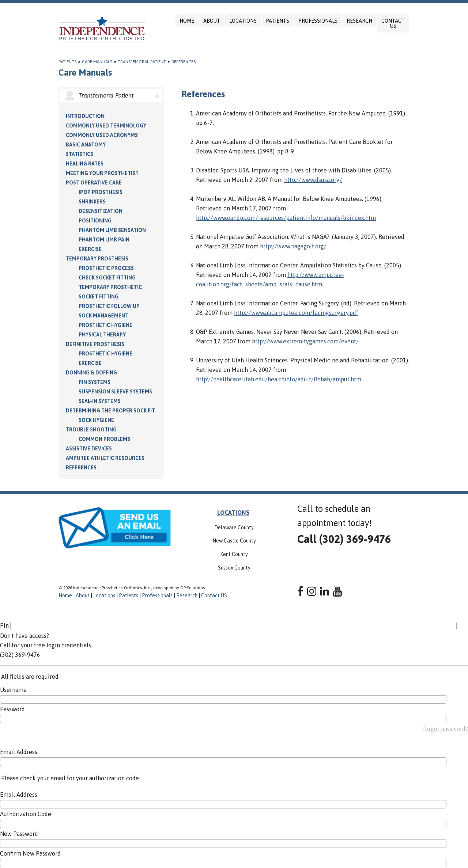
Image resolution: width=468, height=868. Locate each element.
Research (359, 21)
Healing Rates (85, 164)
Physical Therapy (102, 335)
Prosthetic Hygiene (105, 325)
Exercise (90, 249)
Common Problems (104, 439)
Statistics (80, 154)
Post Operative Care (94, 183)
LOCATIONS (233, 513)
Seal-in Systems (100, 401)
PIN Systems (95, 382)
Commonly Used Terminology (106, 126)
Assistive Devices (89, 449)
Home (187, 21)
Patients (278, 21)
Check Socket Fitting (107, 278)
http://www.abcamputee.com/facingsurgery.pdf (296, 313)
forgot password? (446, 729)
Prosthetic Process (106, 268)
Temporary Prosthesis (97, 259)
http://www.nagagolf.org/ (293, 246)
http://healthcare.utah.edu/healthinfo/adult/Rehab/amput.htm (279, 379)
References (184, 62)
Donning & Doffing (91, 373)
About (212, 21)
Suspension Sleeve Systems (115, 392)
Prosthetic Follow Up (109, 306)
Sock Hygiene (96, 420)
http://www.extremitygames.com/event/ (305, 341)
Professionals (318, 21)
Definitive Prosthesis (95, 344)
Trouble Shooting (91, 430)
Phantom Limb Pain (104, 240)
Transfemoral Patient (142, 62)
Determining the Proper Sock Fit (110, 411)
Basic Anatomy (86, 145)
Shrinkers (92, 202)
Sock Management (103, 316)
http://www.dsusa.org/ (313, 180)
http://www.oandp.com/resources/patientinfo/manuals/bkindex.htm (286, 218)
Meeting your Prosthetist (102, 173)
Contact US (393, 23)
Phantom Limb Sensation (112, 230)
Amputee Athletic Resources (105, 458)
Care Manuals (97, 62)
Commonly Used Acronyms (102, 135)
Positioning (95, 221)
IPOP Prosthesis (101, 192)
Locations (243, 21)
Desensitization (101, 211)
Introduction (85, 116)
